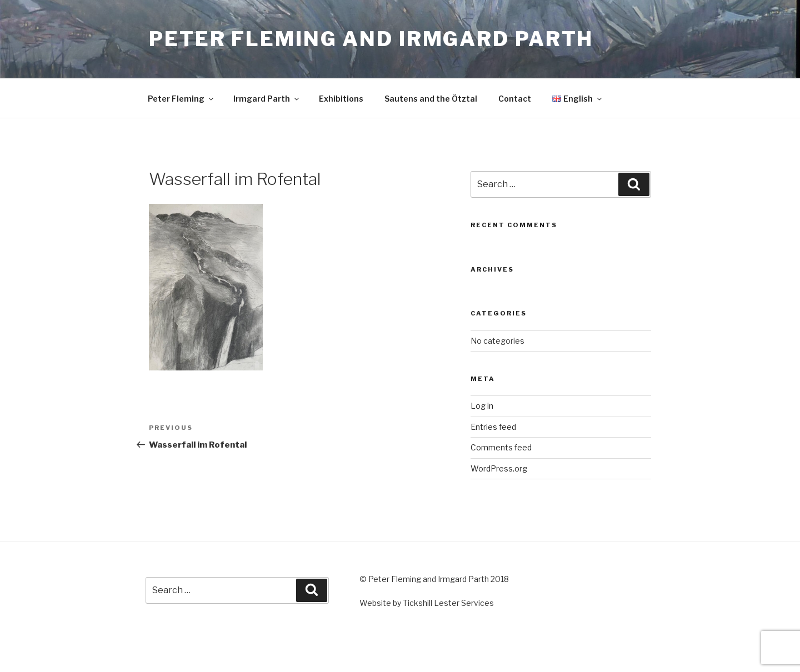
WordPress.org (499, 468)
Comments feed (501, 447)
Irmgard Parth (267, 99)
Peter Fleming (181, 99)
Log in (482, 406)
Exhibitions (341, 99)
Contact (515, 99)
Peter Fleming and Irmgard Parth (371, 39)
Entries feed (493, 427)
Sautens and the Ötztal (431, 99)
